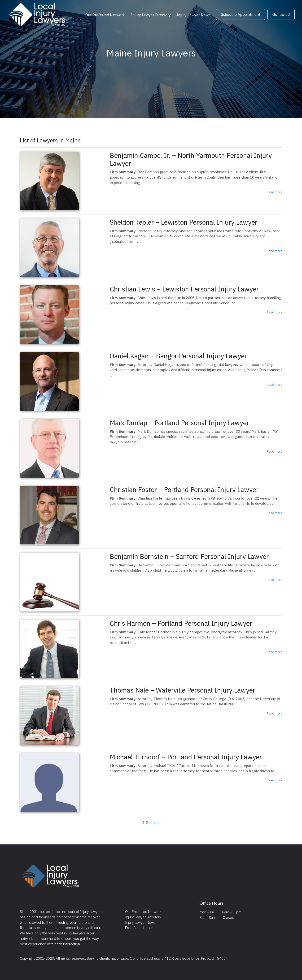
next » (154, 823)
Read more (275, 192)
